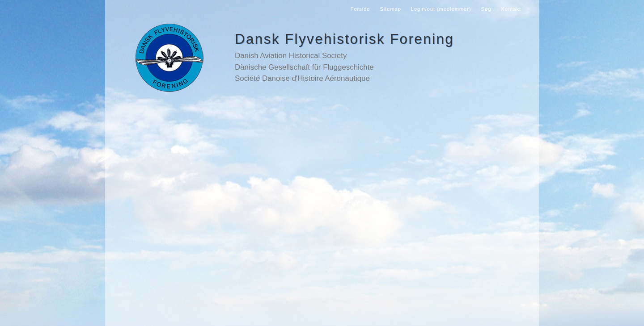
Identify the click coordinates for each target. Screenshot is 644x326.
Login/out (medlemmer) (441, 9)
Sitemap (390, 9)
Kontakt (511, 9)
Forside (360, 9)
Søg (486, 9)
